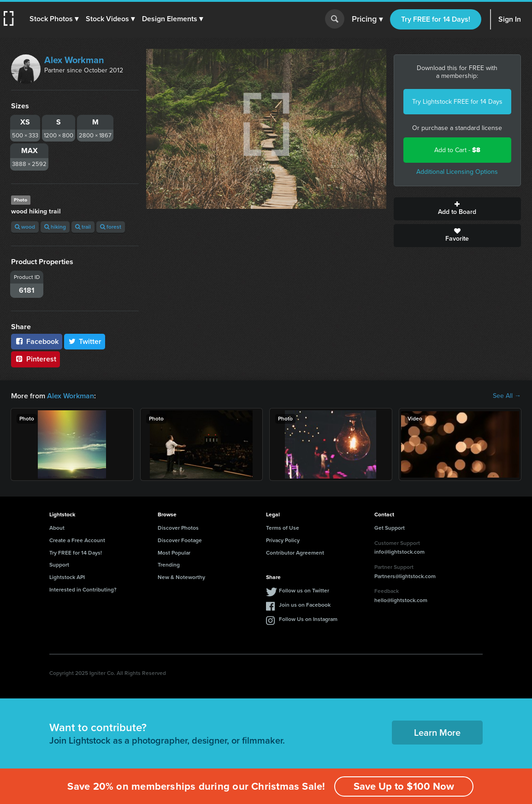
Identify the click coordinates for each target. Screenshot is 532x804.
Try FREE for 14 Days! (436, 19)
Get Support (390, 528)
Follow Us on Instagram (308, 619)
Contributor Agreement (295, 553)
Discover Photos (178, 528)
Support (59, 565)
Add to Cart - (457, 150)
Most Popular (174, 553)
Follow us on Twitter (304, 591)
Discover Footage (180, 540)
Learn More (437, 733)
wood (25, 227)
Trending (169, 565)
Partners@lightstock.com (405, 576)
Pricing (367, 19)
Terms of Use (283, 528)
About (57, 528)
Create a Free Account (77, 540)
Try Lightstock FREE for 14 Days (457, 102)
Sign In (510, 19)
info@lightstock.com (399, 552)
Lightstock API (67, 577)
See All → (507, 396)
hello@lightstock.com (401, 600)
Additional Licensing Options (457, 172)
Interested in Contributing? (83, 590)
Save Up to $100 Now (404, 786)
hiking (55, 227)
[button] (54, 19)
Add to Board (458, 209)
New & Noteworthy (181, 577)
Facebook (37, 341)
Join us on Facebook (305, 605)
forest (111, 227)
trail (83, 227)
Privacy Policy (283, 540)
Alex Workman (74, 60)
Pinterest (35, 359)
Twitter (85, 341)
